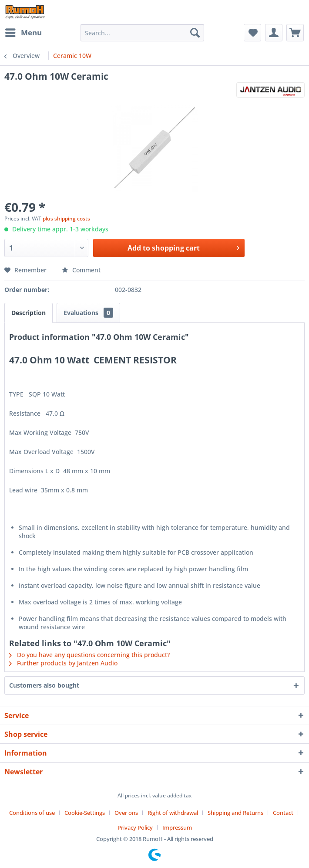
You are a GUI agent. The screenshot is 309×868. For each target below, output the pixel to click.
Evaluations (88, 313)
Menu (24, 32)
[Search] (195, 33)
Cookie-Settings (85, 813)
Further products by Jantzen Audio (63, 663)
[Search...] (142, 33)
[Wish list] (252, 33)
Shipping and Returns (235, 813)
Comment (81, 270)
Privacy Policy (135, 827)
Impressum (177, 827)
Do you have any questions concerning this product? (89, 655)
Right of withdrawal (173, 813)
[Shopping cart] (295, 33)
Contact (283, 813)
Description (29, 313)
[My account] (274, 33)
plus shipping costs (66, 219)
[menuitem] (23, 33)
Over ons (126, 813)
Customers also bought (44, 685)
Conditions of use (32, 813)
